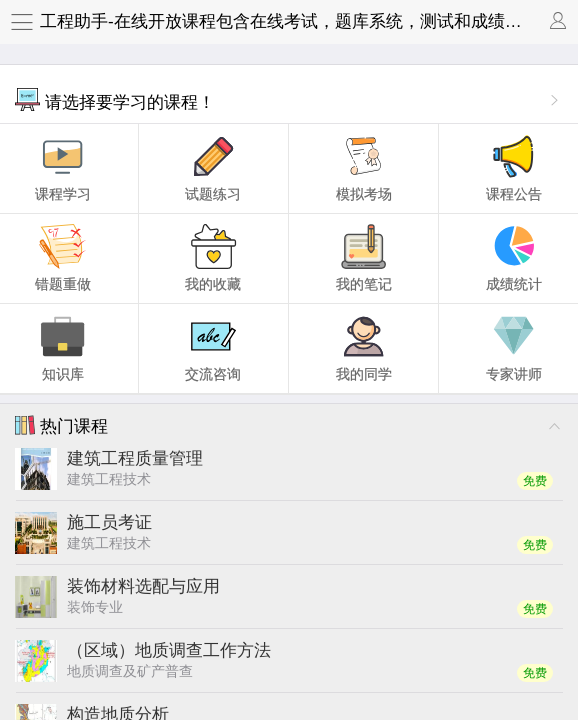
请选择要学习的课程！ (115, 99)
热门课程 (61, 425)
